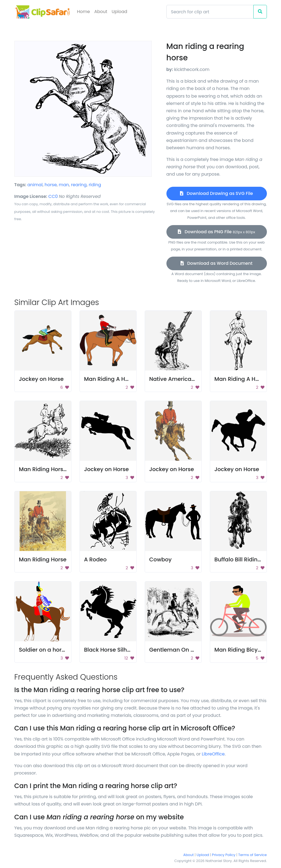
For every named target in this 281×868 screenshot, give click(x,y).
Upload (119, 12)
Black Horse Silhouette (114, 650)
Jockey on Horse (41, 379)
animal (35, 185)
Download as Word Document (217, 263)
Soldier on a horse (43, 650)
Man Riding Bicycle (240, 650)
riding (95, 185)
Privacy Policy (224, 855)
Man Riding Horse (43, 559)
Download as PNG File (216, 232)
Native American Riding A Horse (193, 379)
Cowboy (161, 559)
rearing (79, 185)
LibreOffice (213, 754)
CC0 (53, 196)
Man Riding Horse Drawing (55, 469)
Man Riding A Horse (111, 379)
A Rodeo (95, 559)
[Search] (210, 12)
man (64, 185)
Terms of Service (253, 855)
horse (51, 185)
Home (84, 12)
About (101, 12)
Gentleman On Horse (178, 650)
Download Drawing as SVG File (216, 193)
